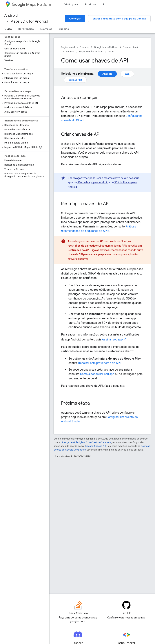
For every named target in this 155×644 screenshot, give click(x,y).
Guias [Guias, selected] (8, 29)
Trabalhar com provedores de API (99, 363)
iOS (127, 74)
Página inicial (68, 47)
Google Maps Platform (106, 47)
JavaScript (75, 80)
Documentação (131, 47)
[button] (24, 74)
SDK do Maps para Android (93, 182)
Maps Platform (32, 5)
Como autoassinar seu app (97, 374)
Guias (111, 52)
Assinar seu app (112, 339)
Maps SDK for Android (29, 21)
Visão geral (71, 4)
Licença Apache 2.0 (95, 446)
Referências (26, 29)
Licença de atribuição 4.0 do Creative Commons (86, 442)
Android (11, 16)
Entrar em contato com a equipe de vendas (119, 19)
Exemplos (46, 29)
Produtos (91, 4)
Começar (75, 19)
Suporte (64, 29)
